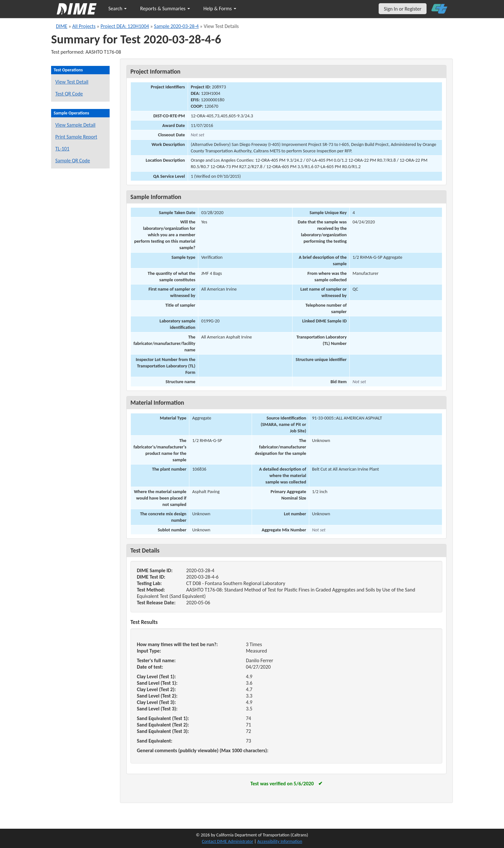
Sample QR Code (73, 161)
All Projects (84, 26)
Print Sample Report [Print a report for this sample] (76, 137)
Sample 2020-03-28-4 (176, 26)
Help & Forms (220, 9)
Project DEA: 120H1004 (125, 26)
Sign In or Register (403, 9)
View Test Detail (72, 82)
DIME (62, 26)
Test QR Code (69, 94)
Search (117, 9)
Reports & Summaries (165, 9)
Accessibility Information (280, 841)
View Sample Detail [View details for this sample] (75, 125)
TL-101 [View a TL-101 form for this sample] (62, 149)
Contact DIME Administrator (228, 841)
